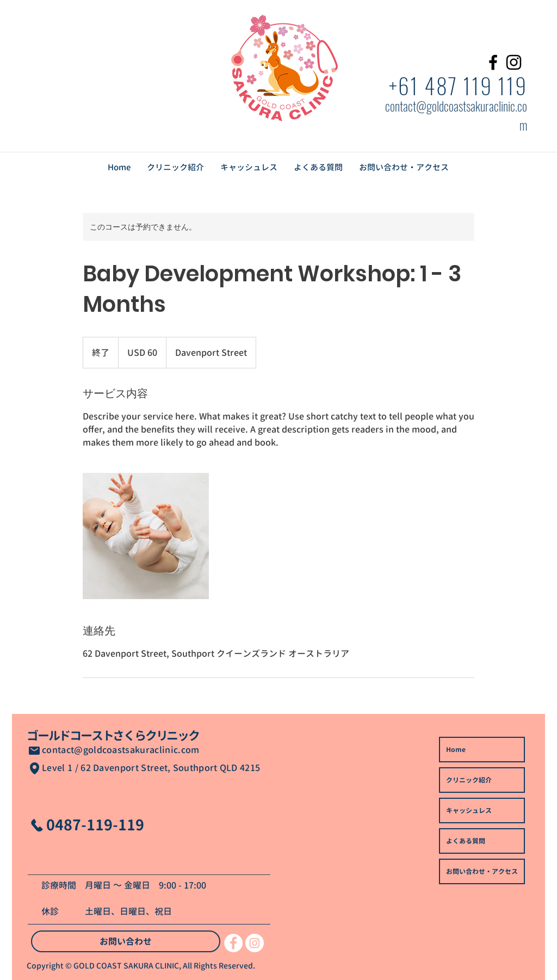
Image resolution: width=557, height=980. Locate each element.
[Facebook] (493, 62)
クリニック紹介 (469, 780)
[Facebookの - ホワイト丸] (233, 943)
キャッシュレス (469, 810)
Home (456, 750)
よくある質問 (466, 841)
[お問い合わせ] (126, 941)
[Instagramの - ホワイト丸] (255, 943)
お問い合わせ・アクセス (482, 871)
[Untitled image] (146, 536)
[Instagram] (514, 62)
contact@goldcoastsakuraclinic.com (121, 750)
